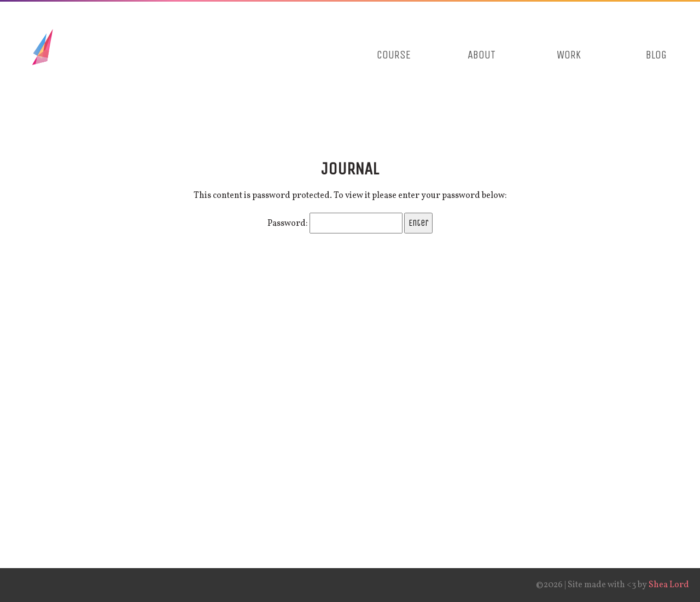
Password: (335, 224)
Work (569, 55)
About (482, 55)
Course (394, 55)
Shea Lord (669, 585)
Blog (656, 55)
